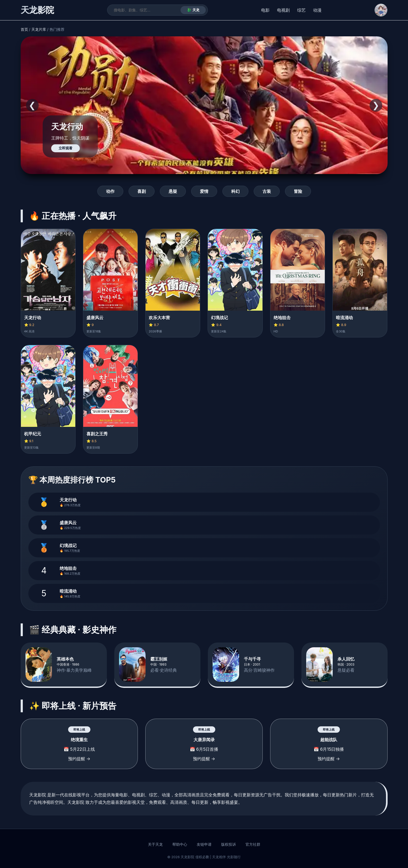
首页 (24, 29)
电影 (265, 10)
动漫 (317, 10)
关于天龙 (155, 844)
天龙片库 (39, 29)
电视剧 (283, 10)
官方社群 (253, 844)
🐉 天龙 (193, 10)
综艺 (301, 10)
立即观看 (65, 148)
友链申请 (204, 844)
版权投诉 (229, 844)
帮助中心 (180, 844)
